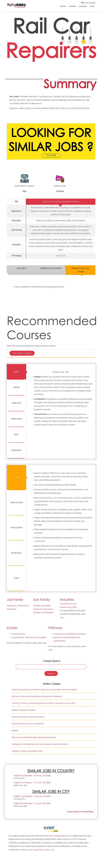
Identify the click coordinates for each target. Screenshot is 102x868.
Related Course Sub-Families (81, 270)
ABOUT (51, 831)
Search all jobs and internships (80, 752)
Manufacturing (18, 575)
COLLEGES (51, 860)
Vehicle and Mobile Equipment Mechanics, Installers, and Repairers (44, 550)
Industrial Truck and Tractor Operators (28, 664)
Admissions (83, 6)
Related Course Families (51, 268)
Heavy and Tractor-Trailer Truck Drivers (28, 658)
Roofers (15, 671)
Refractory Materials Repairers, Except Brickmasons (34, 678)
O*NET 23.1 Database (53, 776)
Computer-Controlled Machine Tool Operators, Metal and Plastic (40, 685)
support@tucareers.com (44, 790)
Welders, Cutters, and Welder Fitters (27, 692)
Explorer (72, 6)
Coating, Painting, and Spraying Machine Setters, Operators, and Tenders (44, 644)
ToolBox (63, 6)
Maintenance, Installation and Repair (70, 575)
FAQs (51, 838)
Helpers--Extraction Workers (24, 651)
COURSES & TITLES (51, 863)
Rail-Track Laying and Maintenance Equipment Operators (37, 637)
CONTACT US (51, 834)
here (62, 558)
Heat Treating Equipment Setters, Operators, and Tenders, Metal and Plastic (45, 630)
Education (21, 268)
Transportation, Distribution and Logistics (29, 578)
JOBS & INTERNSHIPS (51, 867)
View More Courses (22, 353)
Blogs (92, 6)
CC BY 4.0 (75, 780)
